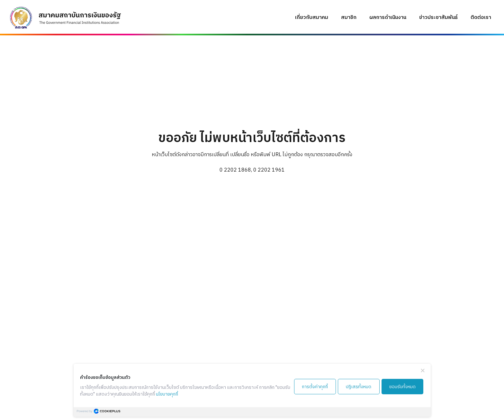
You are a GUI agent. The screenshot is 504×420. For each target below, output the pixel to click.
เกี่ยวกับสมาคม (312, 18)
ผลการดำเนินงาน (388, 18)
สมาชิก (349, 18)
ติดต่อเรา (481, 18)
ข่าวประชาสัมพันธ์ (438, 18)
